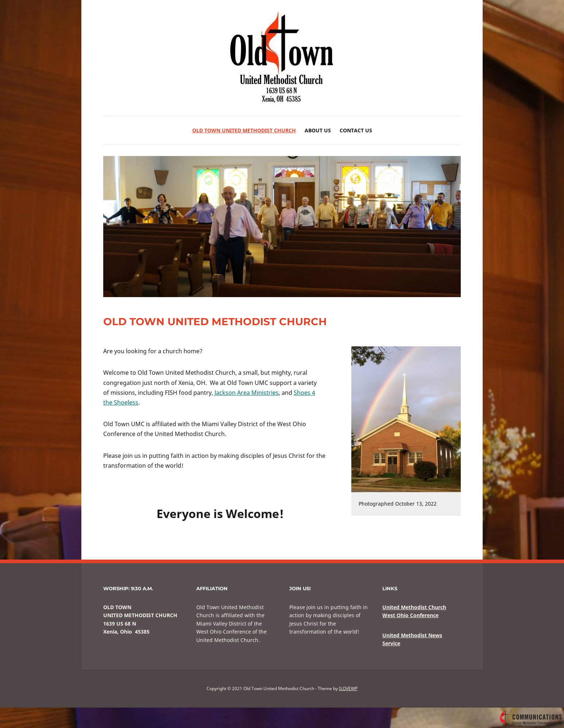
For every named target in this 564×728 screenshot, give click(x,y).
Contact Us (356, 130)
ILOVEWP (348, 688)
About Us (318, 130)
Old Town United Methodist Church (244, 130)
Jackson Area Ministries (247, 393)
